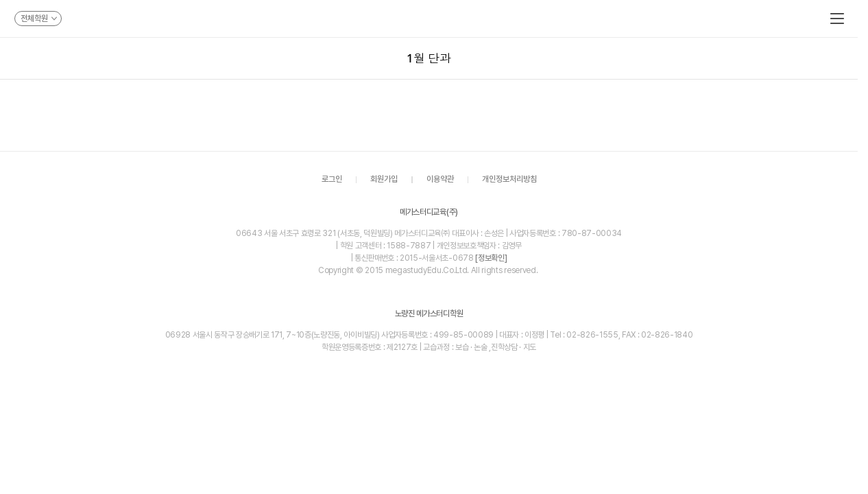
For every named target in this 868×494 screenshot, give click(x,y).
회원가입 (384, 180)
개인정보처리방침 (509, 180)
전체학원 (39, 19)
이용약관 (440, 180)
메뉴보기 (837, 19)
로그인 (332, 180)
